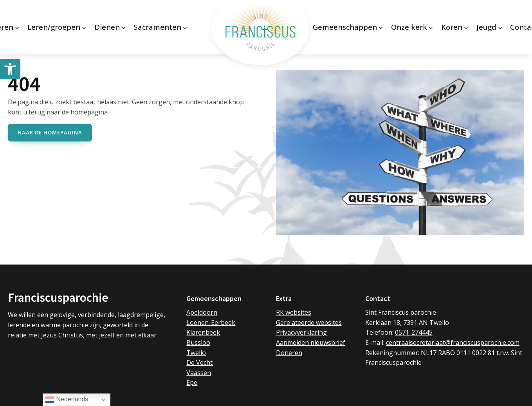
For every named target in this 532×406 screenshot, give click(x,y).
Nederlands (67, 400)
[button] (10, 69)
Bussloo (198, 343)
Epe (192, 383)
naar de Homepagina (50, 135)
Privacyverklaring (301, 333)
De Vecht (199, 363)
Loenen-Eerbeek (211, 323)
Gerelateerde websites (309, 323)
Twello (196, 353)
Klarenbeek (203, 333)
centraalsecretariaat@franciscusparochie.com (453, 343)
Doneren (289, 353)
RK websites (294, 313)
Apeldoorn (202, 313)
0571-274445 (414, 333)
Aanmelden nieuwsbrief (311, 343)
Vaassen (199, 373)
